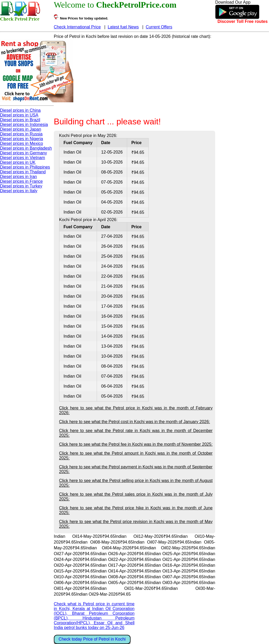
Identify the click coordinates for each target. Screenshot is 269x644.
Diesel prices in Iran (19, 177)
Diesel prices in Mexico (22, 143)
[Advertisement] (134, 76)
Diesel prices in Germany (24, 153)
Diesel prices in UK (18, 162)
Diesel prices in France (21, 181)
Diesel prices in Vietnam (22, 158)
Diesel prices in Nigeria (22, 139)
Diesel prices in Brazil (20, 120)
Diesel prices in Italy (19, 191)
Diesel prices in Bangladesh (26, 148)
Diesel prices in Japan (21, 129)
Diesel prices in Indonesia (24, 125)
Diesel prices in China (20, 110)
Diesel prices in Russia (21, 134)
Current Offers (159, 27)
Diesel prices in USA (19, 115)
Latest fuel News (123, 27)
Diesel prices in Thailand (23, 172)
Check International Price (77, 27)
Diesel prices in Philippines (25, 167)
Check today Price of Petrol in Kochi (92, 639)
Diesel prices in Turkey (21, 186)
